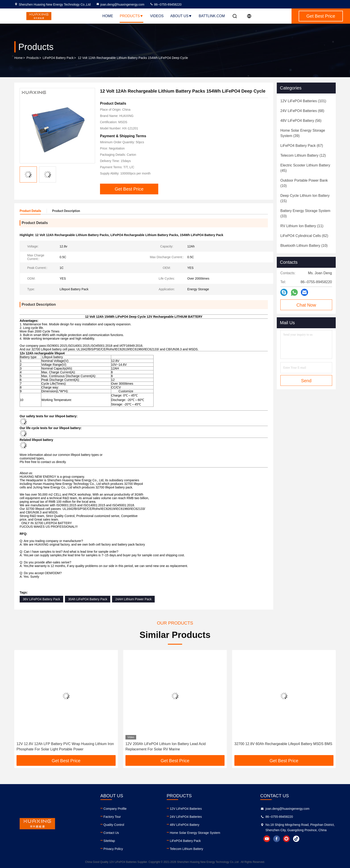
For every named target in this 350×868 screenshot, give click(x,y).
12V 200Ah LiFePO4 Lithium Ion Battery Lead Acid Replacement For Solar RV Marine (166, 747)
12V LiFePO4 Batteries (186, 809)
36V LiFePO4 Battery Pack (41, 599)
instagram (286, 839)
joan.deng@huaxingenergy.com (120, 4)
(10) (304, 183)
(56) (301, 121)
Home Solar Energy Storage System (195, 833)
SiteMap (109, 841)
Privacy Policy (113, 849)
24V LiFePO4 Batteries (186, 817)
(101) (303, 101)
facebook (277, 839)
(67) (302, 146)
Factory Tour (112, 817)
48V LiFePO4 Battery (185, 825)
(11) (302, 226)
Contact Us (111, 833)
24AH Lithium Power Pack (133, 599)
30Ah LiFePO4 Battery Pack (88, 599)
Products (132, 16)
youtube (267, 839)
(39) (303, 133)
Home (108, 16)
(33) (305, 213)
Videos (157, 16)
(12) (303, 155)
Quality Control (114, 825)
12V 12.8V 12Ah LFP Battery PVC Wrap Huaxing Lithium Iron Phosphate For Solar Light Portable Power (65, 747)
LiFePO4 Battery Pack (58, 58)
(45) (305, 168)
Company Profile (115, 809)
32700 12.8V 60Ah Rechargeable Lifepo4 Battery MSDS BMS (283, 744)
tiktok (296, 839)
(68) (302, 111)
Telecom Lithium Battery (186, 849)
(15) (305, 198)
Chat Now (306, 305)
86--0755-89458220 (166, 4)
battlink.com (212, 16)
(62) (304, 236)
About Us (181, 16)
